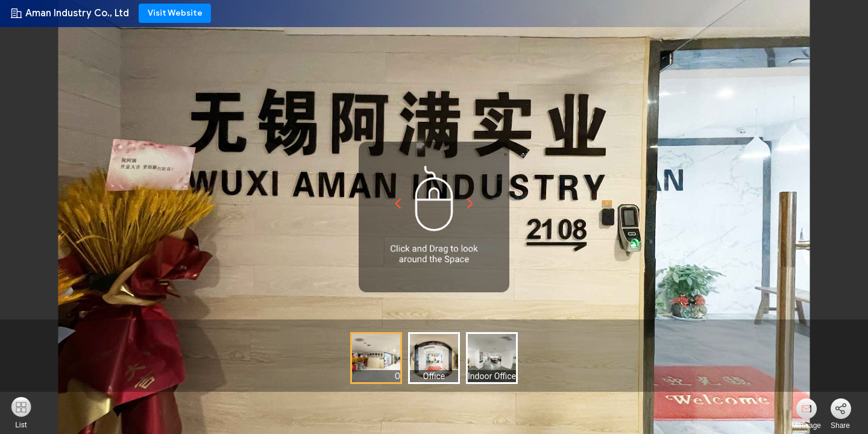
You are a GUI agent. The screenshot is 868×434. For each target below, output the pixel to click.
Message (806, 426)
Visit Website (175, 13)
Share (840, 426)
